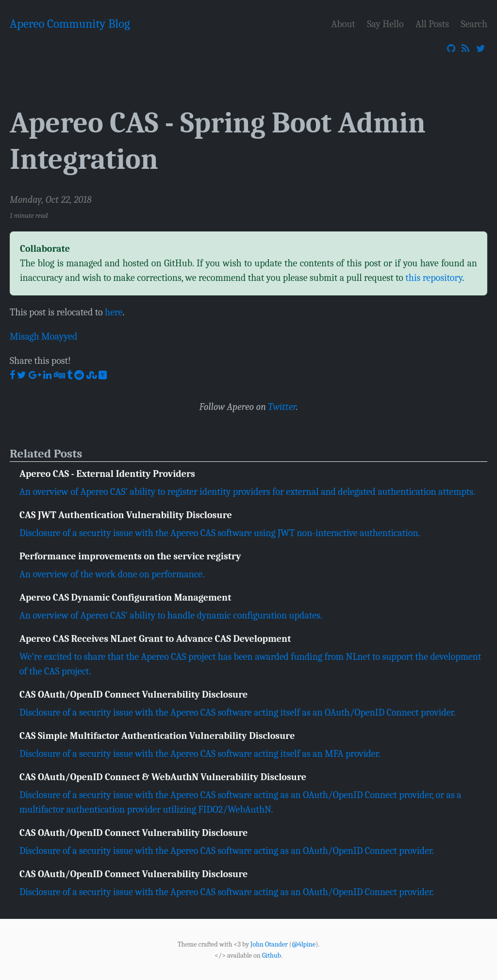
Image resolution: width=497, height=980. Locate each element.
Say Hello (385, 24)
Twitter (282, 407)
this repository (434, 278)
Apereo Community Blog (70, 24)
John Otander (269, 944)
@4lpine (304, 944)
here (114, 312)
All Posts (432, 24)
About (343, 24)
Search (474, 24)
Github (272, 955)
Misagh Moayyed (44, 336)
